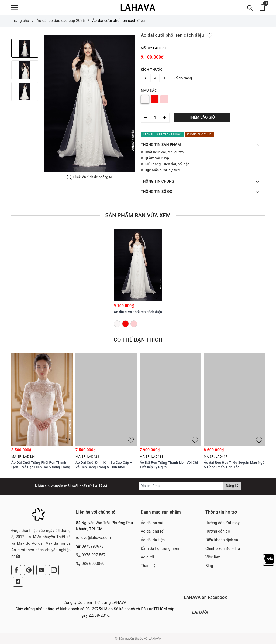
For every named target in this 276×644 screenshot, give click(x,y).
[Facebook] (16, 570)
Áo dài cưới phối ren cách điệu (138, 312)
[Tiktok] (18, 582)
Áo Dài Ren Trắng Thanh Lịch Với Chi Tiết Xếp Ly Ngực (169, 465)
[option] (89, 104)
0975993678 (93, 546)
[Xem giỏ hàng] (262, 7)
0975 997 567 (94, 555)
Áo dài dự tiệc (153, 540)
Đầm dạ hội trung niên (160, 548)
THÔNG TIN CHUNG (200, 181)
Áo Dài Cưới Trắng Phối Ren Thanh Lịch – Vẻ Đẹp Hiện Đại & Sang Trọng (41, 465)
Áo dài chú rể (152, 531)
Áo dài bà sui (152, 523)
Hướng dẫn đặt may (222, 523)
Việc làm (213, 557)
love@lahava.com (96, 538)
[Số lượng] (155, 118)
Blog (209, 566)
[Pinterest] (29, 570)
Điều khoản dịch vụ (222, 540)
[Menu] (15, 7)
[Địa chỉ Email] (181, 486)
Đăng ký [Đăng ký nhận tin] (232, 486)
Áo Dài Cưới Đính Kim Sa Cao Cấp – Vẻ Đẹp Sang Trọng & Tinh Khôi (104, 465)
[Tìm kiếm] (250, 7)
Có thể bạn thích (138, 340)
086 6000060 (93, 564)
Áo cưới (147, 557)
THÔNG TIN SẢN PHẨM (200, 145)
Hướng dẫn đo (218, 531)
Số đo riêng (183, 78)
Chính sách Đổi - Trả (223, 548)
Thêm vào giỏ (202, 117)
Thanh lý (148, 566)
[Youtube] (41, 570)
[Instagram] (54, 570)
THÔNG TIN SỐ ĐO (200, 192)
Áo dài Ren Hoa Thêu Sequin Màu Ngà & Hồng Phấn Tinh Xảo (234, 465)
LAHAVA (200, 612)
